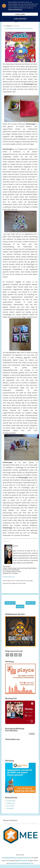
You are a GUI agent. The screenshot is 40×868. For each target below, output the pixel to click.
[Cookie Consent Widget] (20, 11)
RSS (12, 655)
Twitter (16, 655)
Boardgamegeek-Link (9, 577)
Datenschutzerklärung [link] (15, 10)
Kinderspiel (18, 29)
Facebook (7, 655)
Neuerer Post (10, 603)
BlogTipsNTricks (14, 863)
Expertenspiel (11, 801)
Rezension (30, 29)
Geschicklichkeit (9, 29)
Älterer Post (31, 603)
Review (24, 29)
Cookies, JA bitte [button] (20, 14)
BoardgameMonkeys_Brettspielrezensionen (17, 858)
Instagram (20, 655)
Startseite (20, 606)
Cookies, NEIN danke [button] (20, 19)
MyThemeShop (22, 860)
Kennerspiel (10, 806)
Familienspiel (11, 803)
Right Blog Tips (28, 863)
